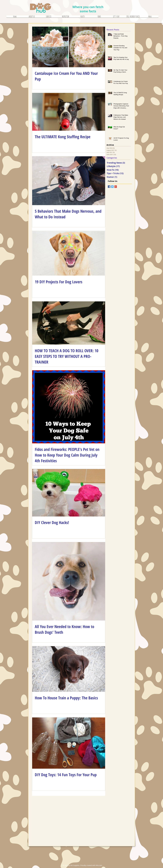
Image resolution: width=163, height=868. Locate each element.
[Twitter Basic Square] (112, 187)
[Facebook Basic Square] (109, 187)
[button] (49, 17)
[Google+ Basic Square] (116, 187)
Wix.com (99, 865)
